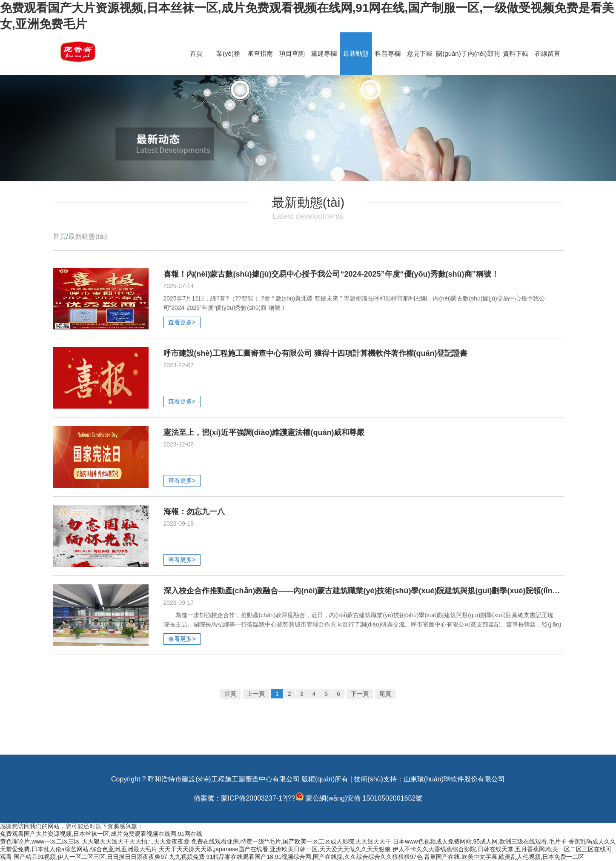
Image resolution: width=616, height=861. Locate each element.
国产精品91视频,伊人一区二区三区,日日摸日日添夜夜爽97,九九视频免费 (109, 857)
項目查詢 (292, 53)
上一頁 (256, 694)
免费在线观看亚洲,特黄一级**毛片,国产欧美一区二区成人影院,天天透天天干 (291, 841)
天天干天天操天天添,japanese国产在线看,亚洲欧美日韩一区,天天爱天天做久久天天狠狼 (275, 849)
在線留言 (547, 53)
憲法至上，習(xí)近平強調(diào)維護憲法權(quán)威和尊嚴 (264, 432)
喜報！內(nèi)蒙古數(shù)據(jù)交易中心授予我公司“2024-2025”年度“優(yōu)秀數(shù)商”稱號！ (331, 274)
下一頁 (360, 694)
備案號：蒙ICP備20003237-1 (238, 798)
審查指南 (260, 53)
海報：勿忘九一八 (194, 512)
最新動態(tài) (88, 236)
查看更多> (182, 322)
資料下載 (516, 53)
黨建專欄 (324, 53)
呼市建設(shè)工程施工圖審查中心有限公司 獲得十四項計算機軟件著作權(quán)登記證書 (316, 353)
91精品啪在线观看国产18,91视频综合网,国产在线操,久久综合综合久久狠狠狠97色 (315, 857)
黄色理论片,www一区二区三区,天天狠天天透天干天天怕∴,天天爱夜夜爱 (95, 841)
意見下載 (420, 53)
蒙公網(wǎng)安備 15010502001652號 (364, 798)
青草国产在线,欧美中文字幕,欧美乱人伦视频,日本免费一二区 (504, 857)
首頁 (196, 53)
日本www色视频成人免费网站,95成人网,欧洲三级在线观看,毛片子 (480, 841)
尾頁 (385, 694)
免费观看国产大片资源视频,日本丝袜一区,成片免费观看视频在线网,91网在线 (101, 834)
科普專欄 (388, 53)
